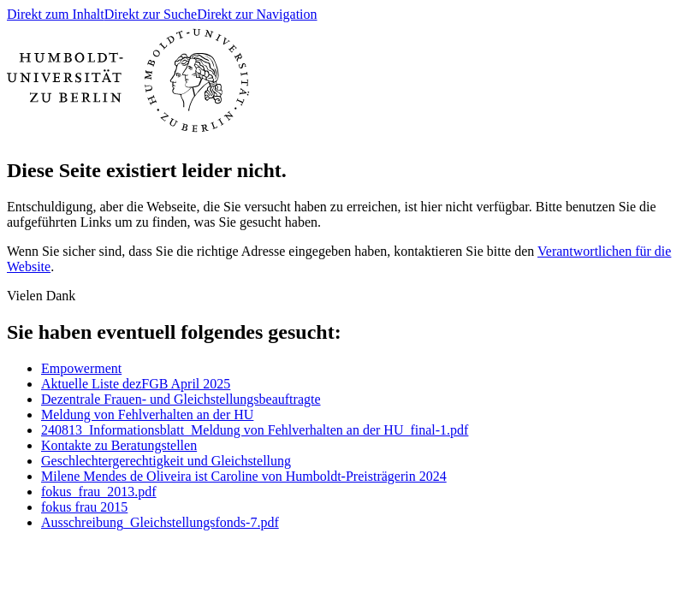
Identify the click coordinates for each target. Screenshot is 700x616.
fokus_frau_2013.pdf (99, 492)
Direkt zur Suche (151, 14)
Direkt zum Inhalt (56, 14)
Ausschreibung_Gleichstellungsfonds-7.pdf (160, 522)
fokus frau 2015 (84, 507)
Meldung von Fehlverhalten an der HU (147, 415)
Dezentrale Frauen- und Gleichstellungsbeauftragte (181, 399)
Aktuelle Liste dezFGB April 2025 (136, 384)
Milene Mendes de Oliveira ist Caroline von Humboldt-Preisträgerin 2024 (244, 476)
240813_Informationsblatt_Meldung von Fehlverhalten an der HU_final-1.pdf (255, 430)
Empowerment (81, 368)
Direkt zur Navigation (257, 14)
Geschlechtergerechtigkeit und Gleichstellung (166, 461)
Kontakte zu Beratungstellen (119, 445)
